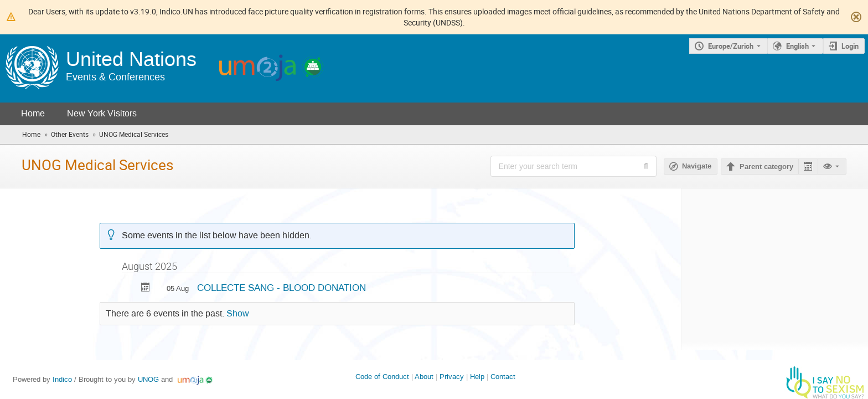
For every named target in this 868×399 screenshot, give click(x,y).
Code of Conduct (382, 377)
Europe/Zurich (731, 46)
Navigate (697, 166)
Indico (62, 379)
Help (477, 377)
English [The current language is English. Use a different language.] (797, 46)
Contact (503, 377)
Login (850, 46)
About (424, 377)
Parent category (766, 167)
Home (33, 113)
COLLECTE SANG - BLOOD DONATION (281, 288)
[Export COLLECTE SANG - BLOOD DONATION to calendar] (146, 288)
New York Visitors (102, 113)
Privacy (452, 377)
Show (238, 314)
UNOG (148, 379)
